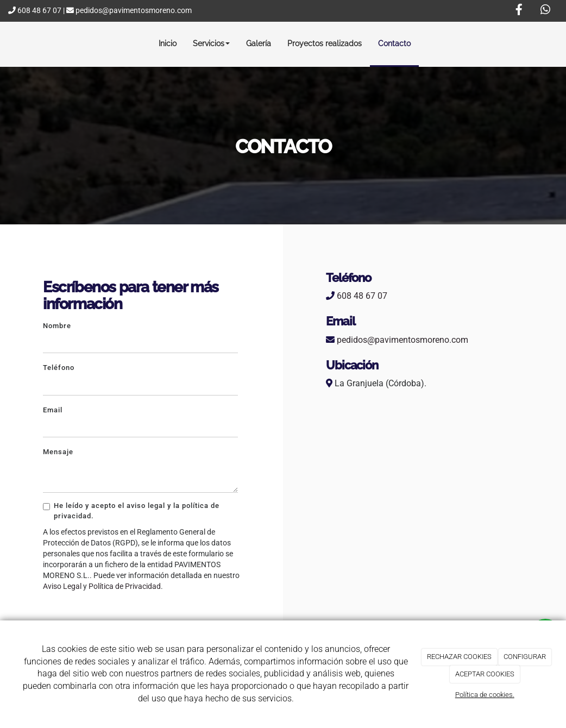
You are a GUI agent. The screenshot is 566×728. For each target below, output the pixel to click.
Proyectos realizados (325, 43)
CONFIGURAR (525, 657)
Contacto (394, 43)
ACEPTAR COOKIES (485, 674)
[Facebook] (519, 11)
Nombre (57, 326)
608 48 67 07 (35, 10)
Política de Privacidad (125, 586)
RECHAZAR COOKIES (459, 657)
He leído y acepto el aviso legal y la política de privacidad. (131, 510)
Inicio (168, 43)
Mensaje (58, 452)
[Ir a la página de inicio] (10, 43)
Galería (259, 43)
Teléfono (59, 368)
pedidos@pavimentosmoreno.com (129, 10)
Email (53, 410)
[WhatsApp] (545, 11)
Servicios (211, 43)
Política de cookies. (485, 695)
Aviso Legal (62, 586)
